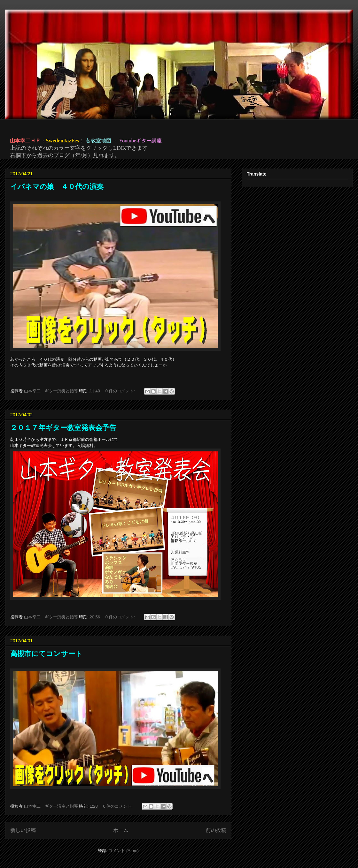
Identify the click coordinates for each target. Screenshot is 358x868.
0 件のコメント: (121, 391)
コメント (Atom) (124, 851)
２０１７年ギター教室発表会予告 (63, 428)
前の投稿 (216, 830)
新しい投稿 (23, 830)
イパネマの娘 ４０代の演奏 (57, 187)
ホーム (121, 830)
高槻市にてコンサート (46, 654)
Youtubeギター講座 (140, 141)
